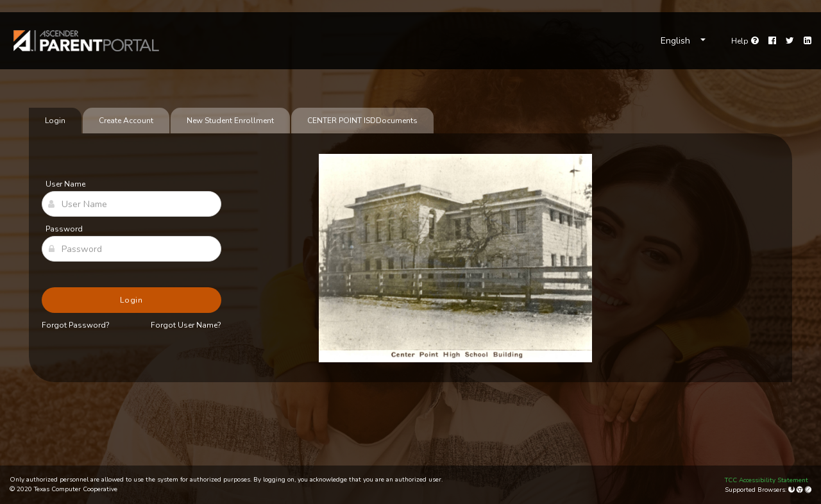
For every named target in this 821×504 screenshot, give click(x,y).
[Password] (131, 249)
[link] (87, 41)
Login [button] (132, 300)
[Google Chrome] (801, 490)
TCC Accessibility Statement (766, 480)
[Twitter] (790, 41)
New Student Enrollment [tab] (230, 121)
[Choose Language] (683, 41)
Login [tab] (55, 121)
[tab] (362, 121)
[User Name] (131, 204)
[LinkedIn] (808, 41)
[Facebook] (772, 41)
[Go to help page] (745, 41)
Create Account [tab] (126, 121)
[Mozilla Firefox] (792, 490)
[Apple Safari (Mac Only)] (808, 490)
